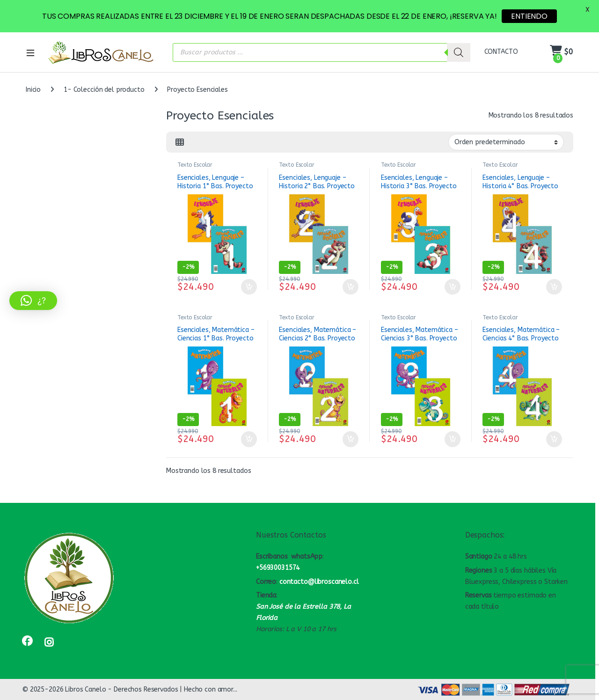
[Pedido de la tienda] (506, 142)
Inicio (33, 90)
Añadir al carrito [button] (249, 287)
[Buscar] (459, 52)
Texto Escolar (195, 165)
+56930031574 (278, 568)
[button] (33, 301)
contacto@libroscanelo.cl (319, 582)
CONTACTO (501, 52)
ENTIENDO (529, 16)
